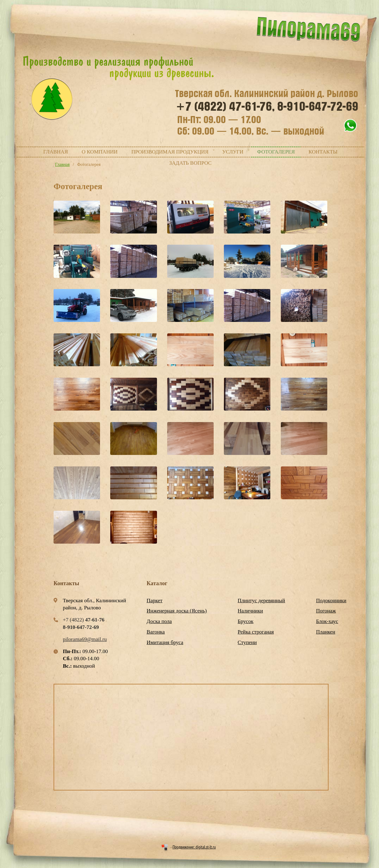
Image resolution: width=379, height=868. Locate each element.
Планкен (326, 632)
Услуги (233, 152)
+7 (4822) (225, 107)
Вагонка (156, 632)
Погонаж (326, 611)
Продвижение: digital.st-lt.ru (194, 847)
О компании (100, 152)
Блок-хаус (327, 621)
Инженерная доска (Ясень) (177, 611)
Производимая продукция (170, 152)
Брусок (246, 621)
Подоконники (331, 601)
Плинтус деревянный (261, 601)
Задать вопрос (191, 163)
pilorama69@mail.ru (85, 639)
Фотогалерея (276, 152)
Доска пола (159, 621)
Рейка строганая (256, 632)
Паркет (155, 601)
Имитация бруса (165, 642)
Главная (56, 152)
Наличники (250, 611)
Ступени (247, 642)
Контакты (323, 152)
